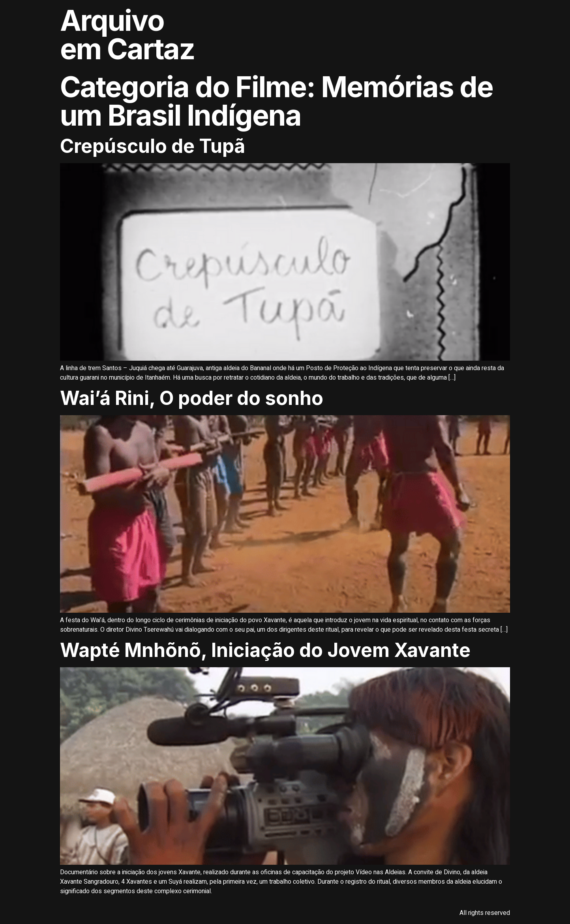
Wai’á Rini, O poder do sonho (194, 398)
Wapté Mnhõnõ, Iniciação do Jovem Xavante (267, 650)
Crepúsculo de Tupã (153, 146)
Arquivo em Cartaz (127, 35)
